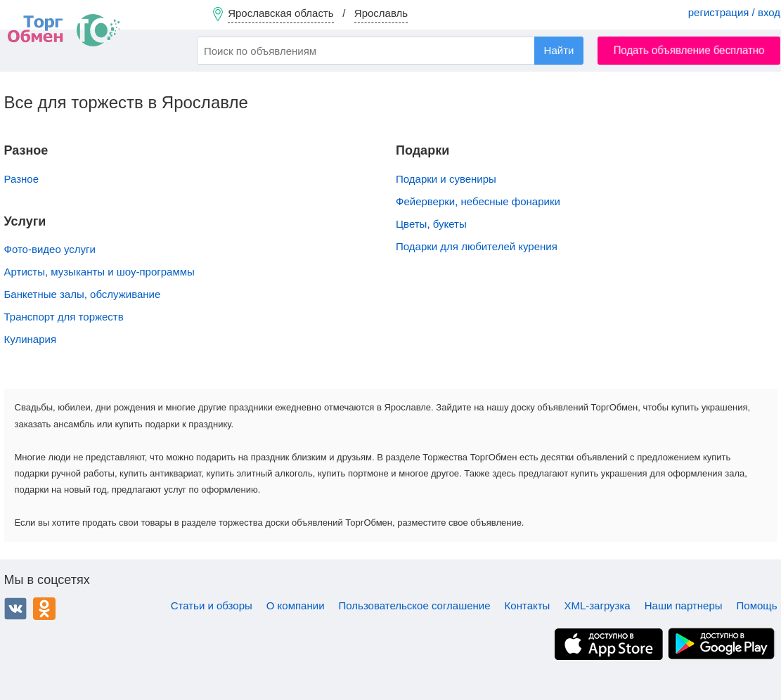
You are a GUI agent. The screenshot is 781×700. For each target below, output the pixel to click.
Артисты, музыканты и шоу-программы (99, 272)
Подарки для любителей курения (477, 246)
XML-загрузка (597, 605)
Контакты (528, 605)
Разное (22, 179)
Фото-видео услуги (50, 249)
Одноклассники (44, 609)
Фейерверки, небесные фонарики (478, 201)
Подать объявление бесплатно (689, 50)
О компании (296, 605)
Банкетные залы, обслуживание (83, 294)
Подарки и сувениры (446, 179)
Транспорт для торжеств (64, 317)
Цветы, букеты (431, 224)
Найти (559, 50)
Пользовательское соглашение (415, 605)
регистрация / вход (734, 12)
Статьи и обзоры (212, 605)
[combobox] (390, 51)
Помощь (757, 605)
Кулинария (31, 339)
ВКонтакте (15, 609)
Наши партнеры (684, 605)
